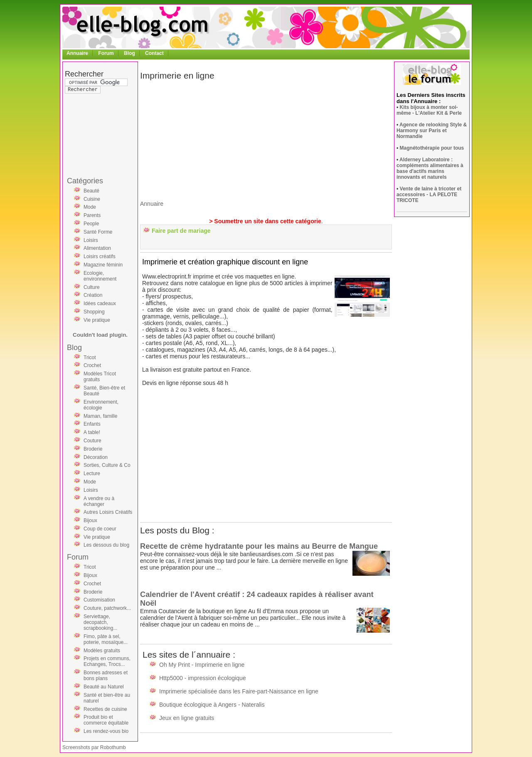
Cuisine (92, 199)
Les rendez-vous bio (106, 731)
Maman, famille (100, 416)
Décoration (96, 457)
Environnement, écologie (101, 405)
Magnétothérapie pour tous (432, 148)
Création (93, 295)
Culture (92, 287)
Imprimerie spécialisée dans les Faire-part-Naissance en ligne (239, 691)
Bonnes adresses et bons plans (106, 676)
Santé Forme (98, 232)
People (91, 224)
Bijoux (90, 520)
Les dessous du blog (106, 545)
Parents (92, 215)
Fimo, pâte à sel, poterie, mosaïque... (106, 639)
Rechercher (84, 74)
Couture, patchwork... (107, 608)
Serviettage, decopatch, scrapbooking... (100, 622)
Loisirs (91, 240)
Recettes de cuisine (105, 709)
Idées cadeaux (100, 303)
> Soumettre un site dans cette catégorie (265, 221)
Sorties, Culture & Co (107, 465)
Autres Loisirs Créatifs (108, 512)
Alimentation (97, 248)
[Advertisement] (98, 118)
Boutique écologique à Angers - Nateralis (212, 705)
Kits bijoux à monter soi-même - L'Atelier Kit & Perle (429, 110)
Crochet (92, 365)
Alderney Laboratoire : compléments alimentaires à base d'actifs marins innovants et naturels (430, 168)
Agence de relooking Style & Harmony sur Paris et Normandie (432, 131)
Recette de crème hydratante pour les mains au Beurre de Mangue (259, 546)
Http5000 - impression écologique (203, 678)
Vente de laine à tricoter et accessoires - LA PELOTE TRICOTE (429, 195)
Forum (106, 53)
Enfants (92, 424)
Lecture (92, 473)
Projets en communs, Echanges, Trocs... (107, 661)
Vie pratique (97, 320)
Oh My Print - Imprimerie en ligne (202, 665)
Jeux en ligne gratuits (187, 718)
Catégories (85, 181)
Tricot (90, 358)
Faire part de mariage (181, 231)
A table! (92, 432)
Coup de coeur (100, 529)
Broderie (93, 449)
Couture (92, 441)
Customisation (99, 600)
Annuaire (77, 53)
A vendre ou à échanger (99, 501)
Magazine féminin (103, 265)
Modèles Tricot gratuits (100, 377)
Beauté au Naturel (104, 687)
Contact (154, 53)
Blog (129, 53)
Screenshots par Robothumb (94, 747)
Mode (90, 207)
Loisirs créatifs (100, 256)
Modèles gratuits (102, 651)
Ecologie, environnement (100, 276)
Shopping (94, 312)
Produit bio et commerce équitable (106, 720)
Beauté (91, 191)
